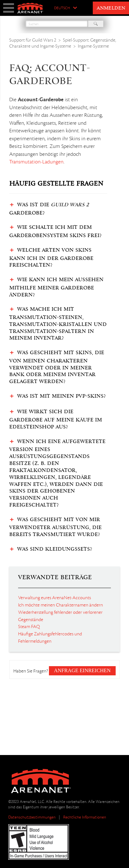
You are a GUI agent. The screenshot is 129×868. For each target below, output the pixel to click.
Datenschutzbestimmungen (32, 817)
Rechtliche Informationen (85, 817)
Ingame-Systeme (93, 46)
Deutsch (62, 8)
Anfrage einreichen (82, 671)
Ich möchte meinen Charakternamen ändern (61, 605)
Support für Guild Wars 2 (33, 40)
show (9, 8)
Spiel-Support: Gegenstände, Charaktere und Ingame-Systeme (63, 43)
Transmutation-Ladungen (36, 162)
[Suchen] (57, 24)
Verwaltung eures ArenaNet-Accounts (54, 598)
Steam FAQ (29, 626)
